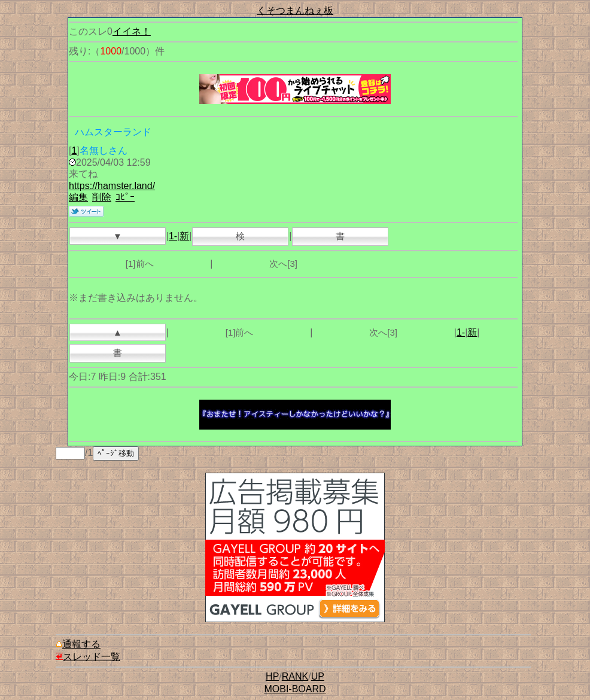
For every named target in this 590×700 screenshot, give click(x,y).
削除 (102, 197)
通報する (78, 644)
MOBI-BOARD (295, 689)
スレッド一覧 (88, 657)
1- (173, 236)
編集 (78, 197)
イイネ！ (132, 31)
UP (318, 676)
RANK (295, 676)
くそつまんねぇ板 (295, 10)
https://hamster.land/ (112, 186)
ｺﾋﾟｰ (125, 197)
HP (272, 676)
